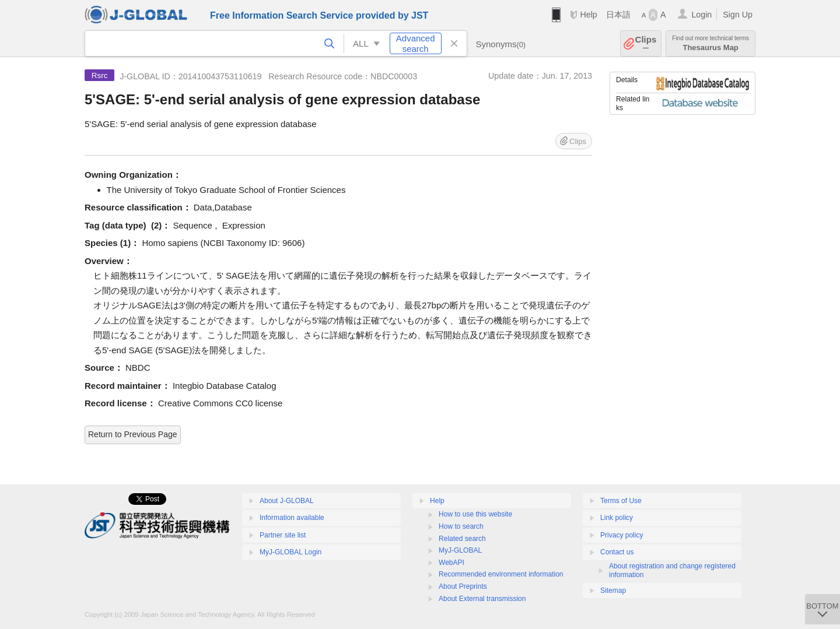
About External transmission (482, 599)
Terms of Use (621, 501)
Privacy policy (622, 535)
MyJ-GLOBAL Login (290, 552)
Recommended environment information (501, 574)
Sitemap (613, 591)
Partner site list (283, 535)
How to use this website (475, 514)
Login (701, 15)
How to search (461, 526)
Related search (462, 539)
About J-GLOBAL (287, 501)
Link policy (617, 518)
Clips (646, 43)
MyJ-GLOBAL (460, 550)
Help (588, 15)
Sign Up (738, 15)
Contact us (617, 552)
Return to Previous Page (133, 434)
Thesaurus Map (710, 43)
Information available (292, 518)
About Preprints (463, 586)
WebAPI (452, 563)
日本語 (618, 15)
